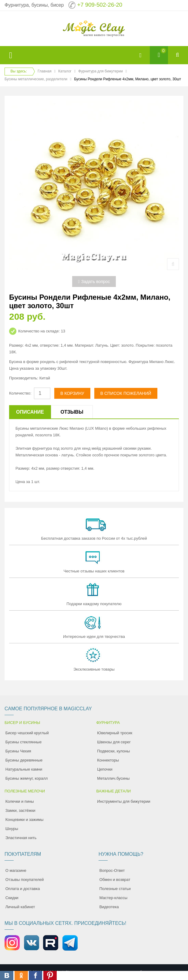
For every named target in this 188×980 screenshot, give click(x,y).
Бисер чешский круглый (27, 733)
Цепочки (105, 769)
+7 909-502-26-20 (100, 5)
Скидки (12, 898)
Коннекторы (108, 760)
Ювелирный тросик (115, 733)
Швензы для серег (114, 742)
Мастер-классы (113, 898)
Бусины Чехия (18, 751)
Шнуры (12, 829)
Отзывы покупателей (25, 880)
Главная (45, 71)
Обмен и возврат (115, 880)
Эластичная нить (21, 838)
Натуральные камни (24, 769)
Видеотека (109, 907)
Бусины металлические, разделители (36, 79)
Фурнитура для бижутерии (101, 71)
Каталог (65, 71)
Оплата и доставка (23, 889)
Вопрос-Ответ (112, 870)
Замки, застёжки (20, 810)
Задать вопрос (94, 282)
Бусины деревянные (24, 760)
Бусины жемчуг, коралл (27, 778)
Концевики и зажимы (25, 820)
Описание (30, 412)
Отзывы (72, 412)
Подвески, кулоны (113, 751)
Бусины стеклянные (23, 742)
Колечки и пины (20, 801)
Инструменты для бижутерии (124, 801)
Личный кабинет (20, 907)
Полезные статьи (115, 889)
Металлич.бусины (113, 778)
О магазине (16, 870)
